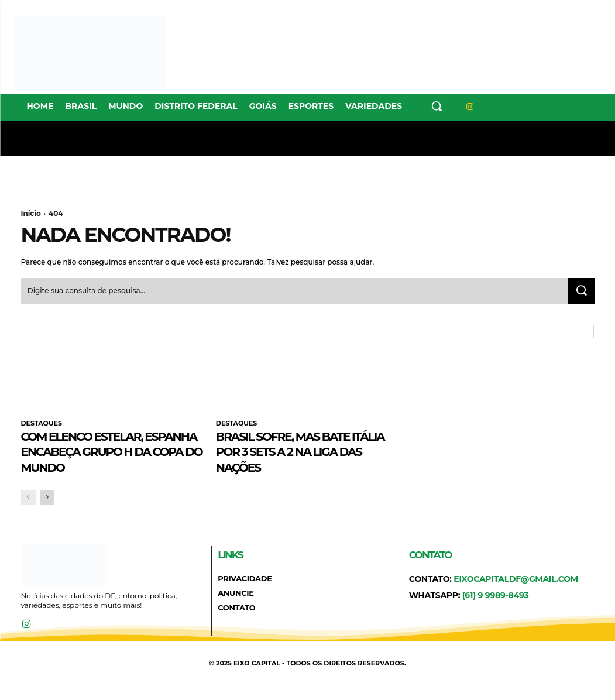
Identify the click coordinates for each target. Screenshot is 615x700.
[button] (437, 106)
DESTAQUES (42, 425)
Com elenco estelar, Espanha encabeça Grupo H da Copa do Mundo (96, 460)
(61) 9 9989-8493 (496, 612)
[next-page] (47, 515)
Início (31, 213)
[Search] (579, 293)
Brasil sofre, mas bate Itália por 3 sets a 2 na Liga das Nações (299, 452)
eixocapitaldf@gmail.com (516, 596)
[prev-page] (28, 515)
